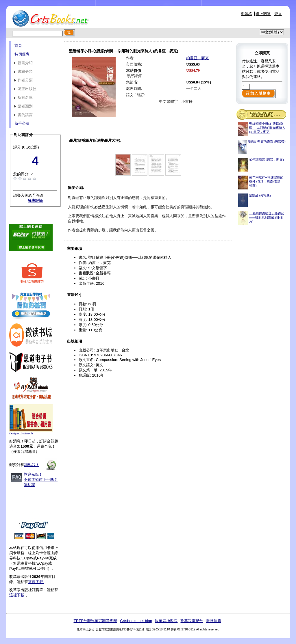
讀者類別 (24, 106)
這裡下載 (36, 582)
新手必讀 (22, 123)
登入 (278, 14)
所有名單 (24, 97)
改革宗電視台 (192, 621)
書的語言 (24, 115)
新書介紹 (24, 63)
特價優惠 (22, 54)
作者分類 (24, 80)
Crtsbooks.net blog (136, 621)
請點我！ (32, 465)
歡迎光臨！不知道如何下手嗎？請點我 (41, 480)
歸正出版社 (25, 89)
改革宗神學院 (166, 621)
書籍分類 (24, 71)
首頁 (18, 45)
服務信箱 (214, 621)
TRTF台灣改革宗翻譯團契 (95, 621)
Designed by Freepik (21, 433)
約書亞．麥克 (197, 58)
